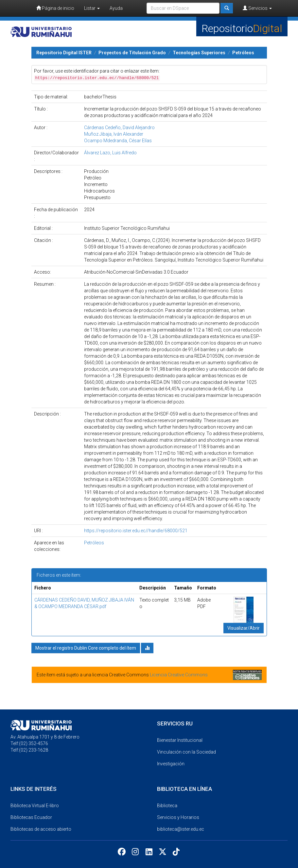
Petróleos (243, 53)
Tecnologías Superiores (199, 53)
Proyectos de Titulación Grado (132, 53)
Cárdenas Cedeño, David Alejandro (119, 128)
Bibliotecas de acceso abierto (41, 829)
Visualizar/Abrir (244, 628)
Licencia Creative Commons (179, 675)
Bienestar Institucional (180, 740)
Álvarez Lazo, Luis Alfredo (110, 153)
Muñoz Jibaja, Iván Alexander (114, 134)
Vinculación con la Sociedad (186, 752)
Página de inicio (55, 8)
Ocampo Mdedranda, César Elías (118, 141)
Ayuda (116, 8)
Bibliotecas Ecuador (31, 817)
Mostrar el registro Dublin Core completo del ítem (86, 648)
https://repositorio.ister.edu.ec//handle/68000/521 (136, 531)
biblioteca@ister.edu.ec (181, 829)
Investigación (171, 764)
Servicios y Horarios (178, 817)
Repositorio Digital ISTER (64, 53)
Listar (92, 8)
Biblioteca (167, 806)
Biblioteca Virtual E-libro (35, 806)
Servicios (257, 8)
